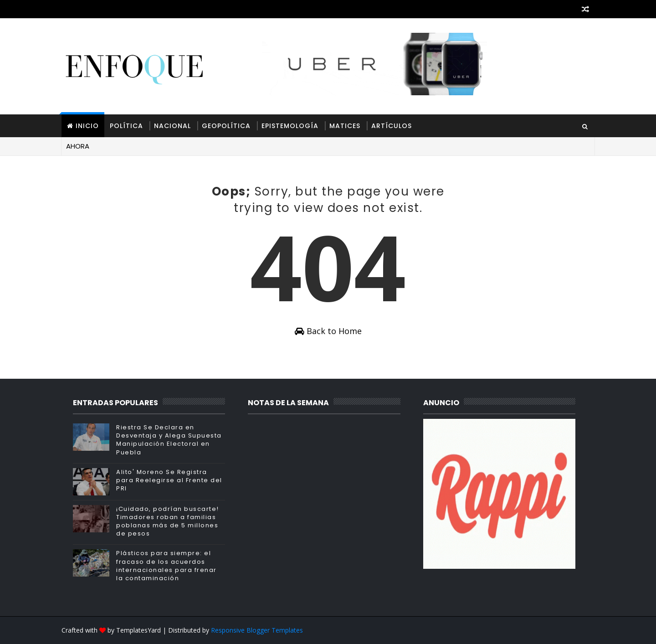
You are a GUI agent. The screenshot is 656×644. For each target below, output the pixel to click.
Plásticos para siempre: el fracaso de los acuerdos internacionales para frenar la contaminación (167, 566)
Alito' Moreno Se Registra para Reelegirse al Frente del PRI (169, 480)
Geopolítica (226, 126)
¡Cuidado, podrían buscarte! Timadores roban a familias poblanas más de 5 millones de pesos (168, 521)
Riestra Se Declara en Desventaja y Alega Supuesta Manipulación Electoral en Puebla (169, 440)
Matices (345, 126)
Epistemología (290, 126)
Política (126, 126)
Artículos (392, 126)
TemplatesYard (138, 630)
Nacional (172, 126)
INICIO (87, 126)
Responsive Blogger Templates (257, 630)
